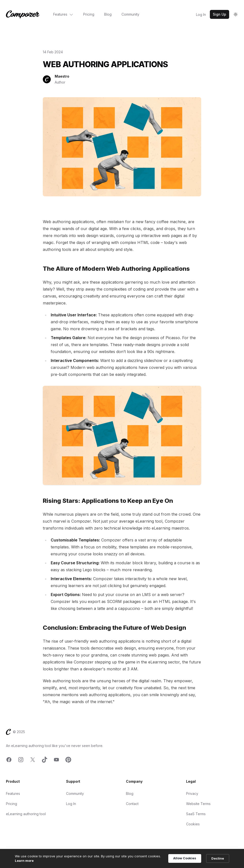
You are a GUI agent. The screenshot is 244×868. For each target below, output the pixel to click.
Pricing (89, 14)
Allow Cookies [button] (185, 858)
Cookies (193, 824)
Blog (108, 14)
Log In (201, 15)
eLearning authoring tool (26, 814)
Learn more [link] (24, 861)
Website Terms (198, 804)
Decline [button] (218, 858)
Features (63, 14)
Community (130, 14)
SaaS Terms (196, 814)
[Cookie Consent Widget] (122, 858)
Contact (132, 804)
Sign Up (220, 14)
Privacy (192, 793)
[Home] (23, 14)
